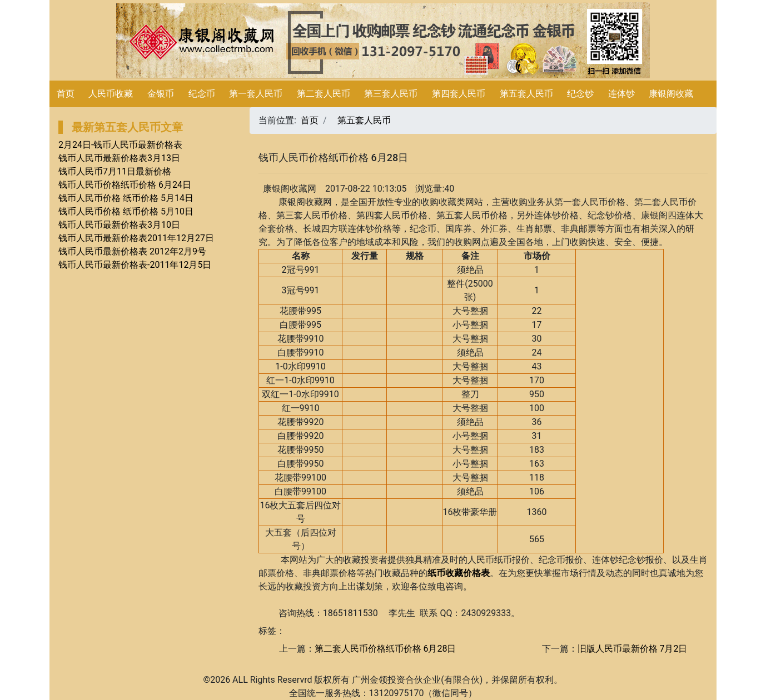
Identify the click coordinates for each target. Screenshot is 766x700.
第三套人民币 (391, 94)
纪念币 (202, 94)
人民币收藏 (111, 94)
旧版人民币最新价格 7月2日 (633, 649)
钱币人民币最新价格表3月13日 (119, 158)
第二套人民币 (324, 94)
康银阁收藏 (671, 94)
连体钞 (621, 94)
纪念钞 (580, 94)
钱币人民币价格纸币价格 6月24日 (125, 185)
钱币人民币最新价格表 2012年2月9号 (132, 251)
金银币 (161, 94)
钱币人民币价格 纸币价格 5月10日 (126, 211)
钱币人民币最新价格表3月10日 (119, 225)
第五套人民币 (526, 94)
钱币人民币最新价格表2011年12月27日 (136, 238)
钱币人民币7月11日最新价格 (115, 171)
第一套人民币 (256, 94)
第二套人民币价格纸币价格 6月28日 (386, 649)
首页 (66, 94)
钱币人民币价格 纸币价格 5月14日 (126, 198)
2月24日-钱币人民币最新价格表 (120, 145)
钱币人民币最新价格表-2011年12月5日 (135, 265)
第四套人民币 (459, 94)
